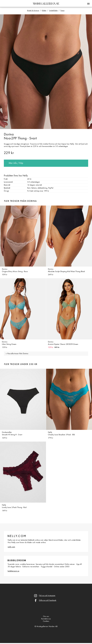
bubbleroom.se (13, 571)
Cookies (46, 621)
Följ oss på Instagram (47, 596)
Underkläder (53, 11)
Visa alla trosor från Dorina (18, 354)
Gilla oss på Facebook (48, 600)
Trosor (62, 11)
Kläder (44, 11)
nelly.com (11, 547)
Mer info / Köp (16, 163)
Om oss (46, 616)
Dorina (9, 134)
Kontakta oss (46, 619)
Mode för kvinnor (33, 11)
